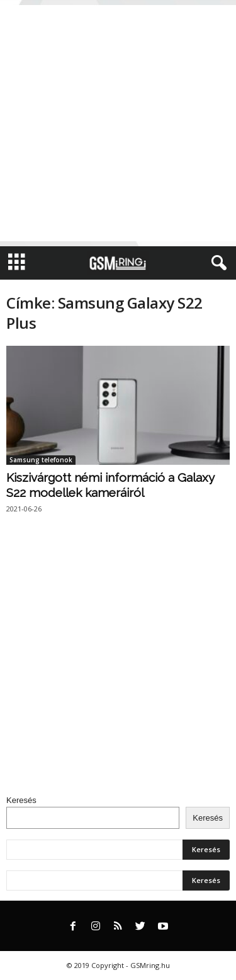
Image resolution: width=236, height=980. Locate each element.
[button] (216, 263)
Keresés (21, 800)
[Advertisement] (118, 123)
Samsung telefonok (41, 460)
